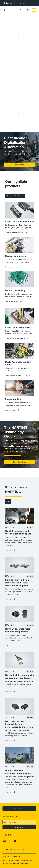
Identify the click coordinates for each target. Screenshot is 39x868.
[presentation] (21, 3)
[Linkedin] (5, 841)
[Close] (34, 3)
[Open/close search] (20, 10)
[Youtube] (15, 841)
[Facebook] (10, 841)
